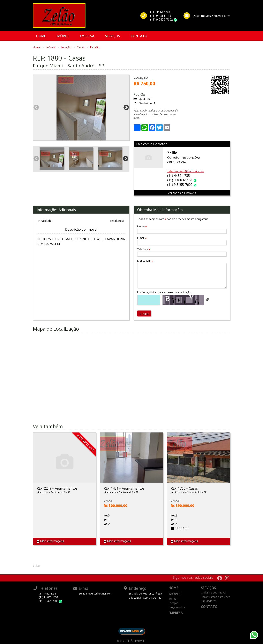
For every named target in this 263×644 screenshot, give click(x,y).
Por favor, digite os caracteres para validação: (164, 292)
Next (126, 108)
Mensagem (145, 261)
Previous (36, 108)
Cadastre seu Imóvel (213, 592)
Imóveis (63, 36)
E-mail (142, 238)
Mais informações (50, 541)
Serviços (112, 36)
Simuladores (209, 601)
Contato (139, 36)
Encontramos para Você (216, 597)
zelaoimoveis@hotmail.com (186, 171)
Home (41, 36)
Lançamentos (177, 607)
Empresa (87, 36)
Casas (81, 47)
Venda (172, 599)
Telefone (144, 249)
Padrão (95, 47)
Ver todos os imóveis (182, 193)
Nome (142, 226)
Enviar (144, 314)
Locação (66, 47)
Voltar (37, 566)
